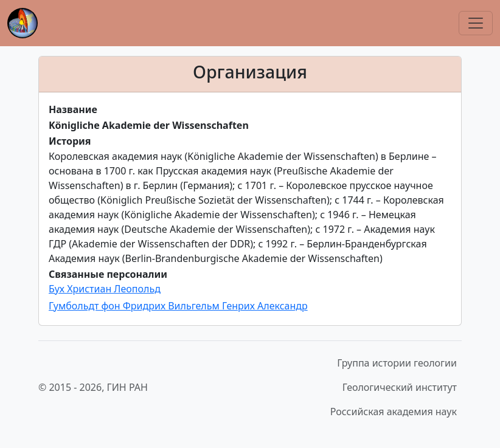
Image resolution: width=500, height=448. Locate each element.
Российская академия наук (394, 412)
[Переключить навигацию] (476, 23)
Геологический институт (400, 387)
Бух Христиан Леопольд (105, 289)
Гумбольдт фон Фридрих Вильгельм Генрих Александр (178, 306)
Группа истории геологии (397, 363)
